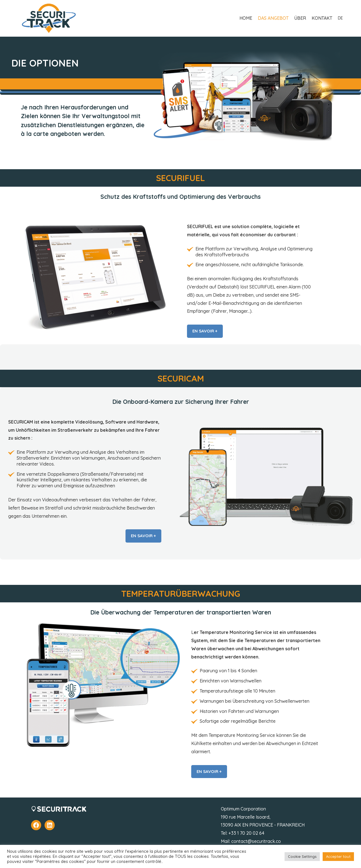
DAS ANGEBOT (273, 18)
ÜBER (300, 18)
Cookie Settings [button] (302, 856)
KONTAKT (322, 18)
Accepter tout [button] (338, 856)
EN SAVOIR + (205, 331)
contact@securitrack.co (256, 841)
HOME (246, 18)
